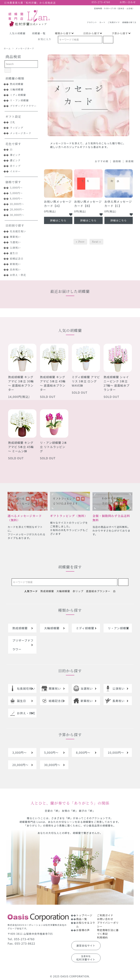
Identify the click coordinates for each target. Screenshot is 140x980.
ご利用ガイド (114, 21)
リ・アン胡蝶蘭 (19, 100)
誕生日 (14, 253)
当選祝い (15, 242)
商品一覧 (82, 919)
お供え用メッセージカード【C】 (118, 204)
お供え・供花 (18, 275)
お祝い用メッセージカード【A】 (58, 204)
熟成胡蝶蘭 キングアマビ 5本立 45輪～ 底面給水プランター (53, 383)
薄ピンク (15, 155)
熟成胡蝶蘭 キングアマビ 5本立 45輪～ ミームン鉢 (21, 447)
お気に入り (45, 39)
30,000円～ (17, 215)
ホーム (7, 48)
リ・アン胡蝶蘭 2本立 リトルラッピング (54, 447)
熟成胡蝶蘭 (17, 84)
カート (102, 21)
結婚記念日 (17, 259)
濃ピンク (15, 160)
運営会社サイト (86, 946)
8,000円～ (16, 198)
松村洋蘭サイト (86, 958)
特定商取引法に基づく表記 (108, 932)
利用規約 (102, 937)
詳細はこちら (58, 220)
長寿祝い (15, 269)
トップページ (84, 915)
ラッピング (17, 128)
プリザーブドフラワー (23, 106)
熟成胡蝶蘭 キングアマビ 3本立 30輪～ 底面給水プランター (21, 383)
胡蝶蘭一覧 (39, 33)
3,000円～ (16, 188)
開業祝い (15, 237)
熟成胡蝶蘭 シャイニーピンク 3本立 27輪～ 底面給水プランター (116, 383)
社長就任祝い (18, 231)
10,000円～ (17, 204)
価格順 (117, 161)
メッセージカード (25, 48)
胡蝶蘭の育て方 (129, 21)
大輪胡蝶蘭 (17, 89)
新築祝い (15, 264)
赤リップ (15, 166)
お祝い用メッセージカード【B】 (88, 204)
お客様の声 (83, 930)
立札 (13, 122)
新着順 (130, 161)
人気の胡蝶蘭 (17, 33)
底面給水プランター (98, 591)
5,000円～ (16, 193)
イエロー (15, 171)
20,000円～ (17, 209)
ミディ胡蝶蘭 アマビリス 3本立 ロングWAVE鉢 (86, 381)
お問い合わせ (105, 919)
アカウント (92, 21)
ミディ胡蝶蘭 (18, 95)
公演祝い (15, 248)
